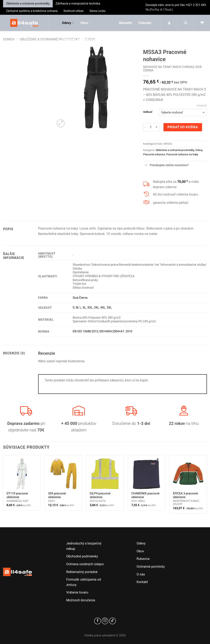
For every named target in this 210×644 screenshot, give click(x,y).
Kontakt (142, 582)
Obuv (86, 23)
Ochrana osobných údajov (85, 564)
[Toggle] (146, 165)
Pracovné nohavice (154, 154)
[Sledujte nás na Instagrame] (105, 621)
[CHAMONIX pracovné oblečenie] (147, 474)
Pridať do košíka (183, 127)
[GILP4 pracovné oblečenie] (105, 474)
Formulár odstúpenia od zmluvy (84, 582)
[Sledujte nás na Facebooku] (98, 621)
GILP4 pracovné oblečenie (100, 495)
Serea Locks (97, 11)
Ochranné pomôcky (78, 39)
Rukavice (70, 56)
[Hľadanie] (186, 23)
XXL (90, 308)
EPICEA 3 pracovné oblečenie (185, 495)
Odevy (68, 23)
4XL (103, 308)
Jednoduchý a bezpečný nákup (84, 546)
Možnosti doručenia (81, 600)
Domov (9, 39)
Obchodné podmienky (82, 556)
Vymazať (202, 106)
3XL (96, 308)
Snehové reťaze (74, 11)
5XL (109, 308)
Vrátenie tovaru (77, 592)
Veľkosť (148, 112)
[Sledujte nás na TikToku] (112, 621)
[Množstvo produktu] (151, 127)
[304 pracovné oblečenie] (63, 474)
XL (84, 308)
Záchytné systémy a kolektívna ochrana (32, 11)
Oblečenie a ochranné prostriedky (28, 4)
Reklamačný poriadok (82, 572)
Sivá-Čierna (80, 298)
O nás (141, 574)
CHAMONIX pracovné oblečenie (145, 495)
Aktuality (126, 23)
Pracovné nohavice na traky (182, 154)
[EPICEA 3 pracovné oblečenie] (188, 474)
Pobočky (145, 23)
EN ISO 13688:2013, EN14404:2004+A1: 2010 (103, 331)
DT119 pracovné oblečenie (17, 495)
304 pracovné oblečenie (57, 495)
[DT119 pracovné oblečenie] (22, 474)
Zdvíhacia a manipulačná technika (78, 4)
